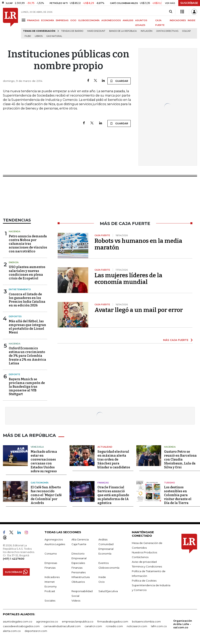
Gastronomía (40, 482)
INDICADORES (178, 20)
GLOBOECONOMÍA (89, 20)
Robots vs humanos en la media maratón (138, 244)
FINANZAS (33, 20)
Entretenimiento (20, 289)
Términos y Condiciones (147, 566)
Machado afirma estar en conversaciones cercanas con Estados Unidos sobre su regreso (44, 461)
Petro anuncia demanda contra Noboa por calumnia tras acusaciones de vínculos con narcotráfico (28, 244)
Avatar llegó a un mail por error (139, 310)
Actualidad (105, 446)
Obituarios (78, 581)
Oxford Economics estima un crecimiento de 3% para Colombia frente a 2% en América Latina (27, 356)
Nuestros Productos (144, 552)
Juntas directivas (167, 31)
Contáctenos (140, 556)
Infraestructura (81, 576)
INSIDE (192, 20)
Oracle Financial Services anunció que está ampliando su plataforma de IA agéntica (113, 495)
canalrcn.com (93, 626)
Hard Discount (96, 31)
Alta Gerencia (80, 539)
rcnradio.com (114, 626)
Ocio (102, 581)
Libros (39, 36)
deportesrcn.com (36, 630)
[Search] (171, 12)
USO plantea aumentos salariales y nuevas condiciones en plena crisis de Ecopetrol (27, 273)
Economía (105, 553)
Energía (14, 262)
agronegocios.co (47, 621)
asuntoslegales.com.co (18, 621)
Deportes (15, 316)
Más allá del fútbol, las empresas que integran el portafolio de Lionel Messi (27, 327)
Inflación (146, 31)
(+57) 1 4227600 (14, 558)
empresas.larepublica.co (78, 621)
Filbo (28, 36)
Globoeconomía (109, 567)
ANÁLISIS (128, 20)
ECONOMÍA (48, 20)
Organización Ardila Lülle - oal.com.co (183, 623)
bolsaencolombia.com (146, 621)
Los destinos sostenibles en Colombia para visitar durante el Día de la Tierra (178, 495)
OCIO (73, 20)
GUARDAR (119, 81)
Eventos (104, 562)
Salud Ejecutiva (108, 591)
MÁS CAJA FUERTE (176, 340)
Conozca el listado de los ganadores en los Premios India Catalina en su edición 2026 (27, 300)
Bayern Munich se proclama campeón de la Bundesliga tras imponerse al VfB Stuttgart (27, 387)
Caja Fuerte (79, 544)
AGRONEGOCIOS (111, 20)
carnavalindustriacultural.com (62, 626)
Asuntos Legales (55, 544)
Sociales (50, 600)
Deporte (14, 374)
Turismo (170, 482)
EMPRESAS (62, 20)
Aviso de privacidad (144, 561)
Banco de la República (123, 31)
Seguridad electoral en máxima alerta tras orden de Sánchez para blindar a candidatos (114, 459)
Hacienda (15, 231)
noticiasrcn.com (137, 626)
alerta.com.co (12, 630)
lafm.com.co (159, 626)
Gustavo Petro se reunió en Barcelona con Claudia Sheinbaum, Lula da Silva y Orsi (180, 459)
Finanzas (103, 482)
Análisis (103, 539)
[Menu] (24, 20)
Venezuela (37, 446)
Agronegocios (54, 539)
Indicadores (52, 576)
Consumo (51, 553)
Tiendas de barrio (72, 31)
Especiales (78, 562)
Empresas (51, 562)
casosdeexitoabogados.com (21, 626)
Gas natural (54, 36)
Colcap (187, 31)
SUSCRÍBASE (189, 3)
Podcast (50, 591)
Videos (76, 600)
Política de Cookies (144, 580)
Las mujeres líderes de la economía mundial (128, 279)
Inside (102, 576)
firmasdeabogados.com (113, 621)
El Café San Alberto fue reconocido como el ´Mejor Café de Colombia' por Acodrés (46, 495)
